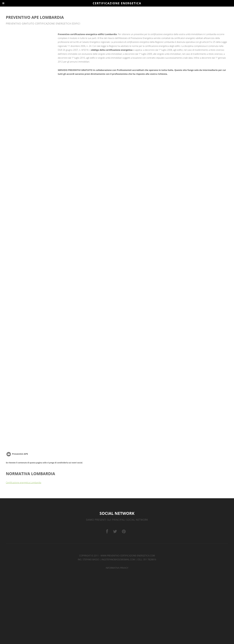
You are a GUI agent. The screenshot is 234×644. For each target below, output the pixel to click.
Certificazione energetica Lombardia (24, 482)
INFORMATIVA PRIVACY (117, 568)
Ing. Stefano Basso (88, 559)
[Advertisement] (31, 54)
